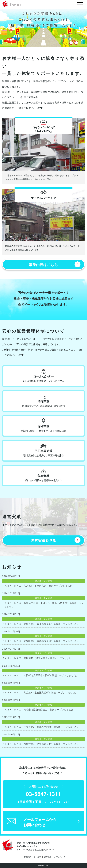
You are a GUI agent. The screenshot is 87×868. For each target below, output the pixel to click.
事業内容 (27, 857)
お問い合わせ (60, 857)
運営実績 (48, 857)
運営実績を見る (43, 541)
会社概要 (37, 857)
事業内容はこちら (43, 265)
